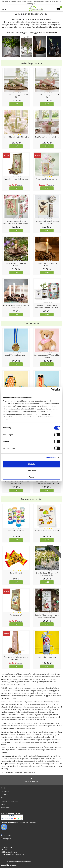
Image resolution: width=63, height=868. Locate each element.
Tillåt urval (32, 470)
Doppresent (5, 808)
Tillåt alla (31, 464)
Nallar (3, 804)
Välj (47, 582)
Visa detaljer (51, 457)
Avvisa (31, 477)
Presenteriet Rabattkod (9, 801)
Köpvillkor (4, 794)
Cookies (3, 788)
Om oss (3, 798)
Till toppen (32, 780)
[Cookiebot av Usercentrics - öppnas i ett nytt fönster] (51, 390)
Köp (16, 104)
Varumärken (5, 791)
